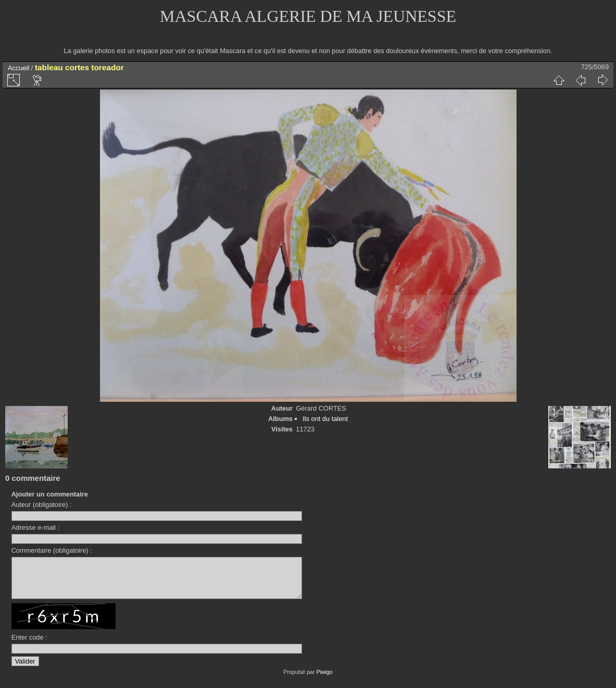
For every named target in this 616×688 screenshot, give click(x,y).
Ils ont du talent (325, 419)
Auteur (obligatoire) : (42, 505)
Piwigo (324, 680)
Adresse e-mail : (35, 527)
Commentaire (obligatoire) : (52, 550)
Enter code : (29, 645)
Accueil (18, 68)
